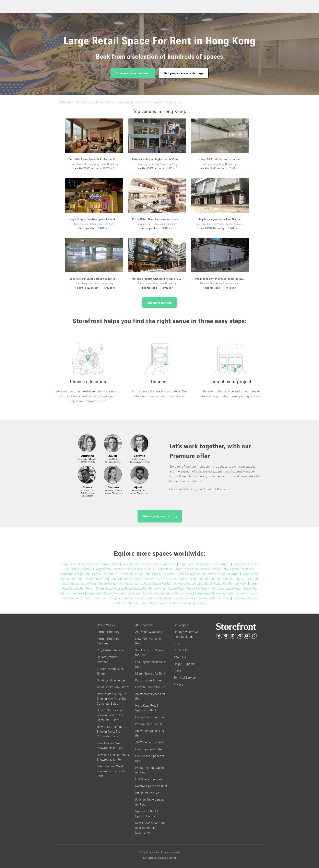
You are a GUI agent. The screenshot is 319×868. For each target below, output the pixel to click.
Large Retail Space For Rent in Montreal (196, 588)
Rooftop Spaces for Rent (151, 786)
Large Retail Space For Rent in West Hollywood (174, 603)
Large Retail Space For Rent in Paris (168, 593)
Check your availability (160, 516)
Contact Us (181, 650)
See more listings (159, 303)
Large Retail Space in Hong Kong (159, 102)
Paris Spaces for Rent (149, 680)
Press (177, 671)
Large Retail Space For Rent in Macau (107, 583)
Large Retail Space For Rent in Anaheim (149, 564)
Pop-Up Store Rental (149, 724)
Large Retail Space (120, 102)
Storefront (67, 102)
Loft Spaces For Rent (149, 779)
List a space (182, 625)
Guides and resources (111, 680)
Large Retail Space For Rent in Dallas (161, 574)
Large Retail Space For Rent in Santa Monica (147, 598)
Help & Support (184, 664)
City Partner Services (111, 650)
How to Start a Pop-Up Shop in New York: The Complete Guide (112, 699)
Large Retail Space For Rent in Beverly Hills (124, 569)
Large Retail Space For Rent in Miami (222, 583)
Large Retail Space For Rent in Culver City (104, 574)
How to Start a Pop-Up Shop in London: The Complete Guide (111, 715)
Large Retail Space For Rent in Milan (142, 588)
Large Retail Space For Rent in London (188, 579)
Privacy (179, 684)
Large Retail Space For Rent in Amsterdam (90, 564)
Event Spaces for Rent (150, 749)
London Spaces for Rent (151, 687)
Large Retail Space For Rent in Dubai (214, 574)
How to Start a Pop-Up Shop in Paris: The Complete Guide (111, 731)
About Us (180, 657)
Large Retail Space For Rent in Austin (205, 564)
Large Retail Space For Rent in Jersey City (130, 579)
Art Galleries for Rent (149, 742)
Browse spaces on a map (133, 73)
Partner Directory (108, 632)
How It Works (106, 625)
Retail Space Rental (90, 102)
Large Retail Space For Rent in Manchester (165, 583)
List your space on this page (184, 73)
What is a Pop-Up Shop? (113, 687)
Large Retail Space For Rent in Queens (221, 593)
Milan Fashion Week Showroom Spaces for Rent (111, 771)
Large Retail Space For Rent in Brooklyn (184, 569)
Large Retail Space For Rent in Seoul (205, 598)
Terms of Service (185, 677)
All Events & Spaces (149, 632)
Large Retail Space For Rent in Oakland (114, 593)
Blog (177, 643)
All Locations (144, 625)
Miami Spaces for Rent (150, 673)
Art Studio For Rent (148, 793)
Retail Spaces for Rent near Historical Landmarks (150, 828)
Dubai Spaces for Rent (150, 717)
